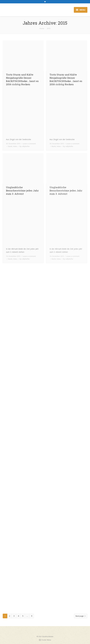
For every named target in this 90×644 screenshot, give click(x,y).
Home (42, 28)
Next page (80, 616)
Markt (10, 146)
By (25, 146)
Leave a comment (29, 144)
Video (15, 146)
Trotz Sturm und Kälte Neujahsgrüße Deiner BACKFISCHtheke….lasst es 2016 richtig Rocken (22, 79)
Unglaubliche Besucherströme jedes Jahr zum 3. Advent (22, 190)
